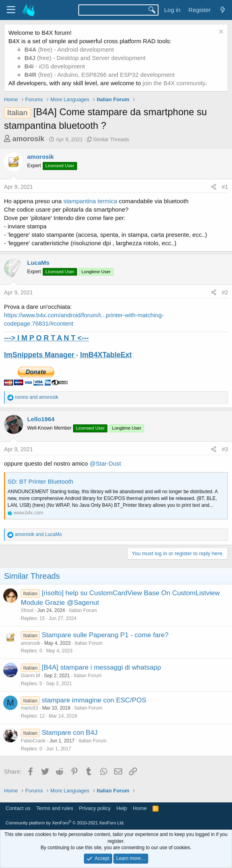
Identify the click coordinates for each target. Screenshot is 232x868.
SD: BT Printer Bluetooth (40, 481)
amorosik (28, 139)
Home (140, 808)
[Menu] (11, 10)
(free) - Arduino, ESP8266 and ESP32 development (99, 75)
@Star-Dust (105, 463)
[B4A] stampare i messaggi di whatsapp (102, 667)
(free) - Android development (69, 49)
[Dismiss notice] (220, 33)
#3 (225, 449)
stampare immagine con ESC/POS (94, 700)
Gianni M (30, 676)
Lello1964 (41, 419)
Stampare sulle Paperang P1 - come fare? (105, 635)
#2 (225, 292)
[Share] (214, 187)
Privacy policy (95, 808)
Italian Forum (83, 610)
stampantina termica (89, 201)
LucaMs (38, 263)
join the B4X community (174, 83)
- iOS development (55, 66)
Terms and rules (55, 808)
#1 (225, 187)
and (37, 397)
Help (122, 808)
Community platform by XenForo (65, 823)
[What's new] (223, 10)
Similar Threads (111, 139)
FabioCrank (33, 741)
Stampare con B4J (70, 733)
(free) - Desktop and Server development (85, 58)
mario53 (29, 708)
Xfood (27, 610)
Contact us (18, 808)
